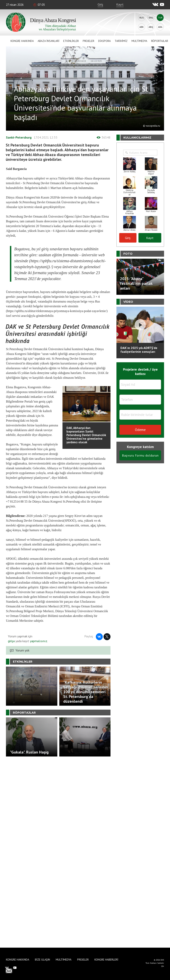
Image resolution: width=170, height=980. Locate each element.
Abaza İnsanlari (49, 41)
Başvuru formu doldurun (140, 455)
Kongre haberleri (106, 960)
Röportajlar (160, 41)
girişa (11, 641)
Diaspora (104, 41)
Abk (142, 27)
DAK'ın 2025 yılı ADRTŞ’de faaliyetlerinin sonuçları (139, 350)
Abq (151, 27)
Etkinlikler (71, 41)
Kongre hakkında (22, 41)
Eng (151, 18)
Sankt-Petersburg (19, 137)
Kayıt (120, 4)
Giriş (100, 4)
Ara (160, 27)
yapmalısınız (38, 641)
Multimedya (139, 41)
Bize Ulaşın (42, 960)
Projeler (88, 41)
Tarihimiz (121, 41)
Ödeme (140, 430)
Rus (142, 18)
